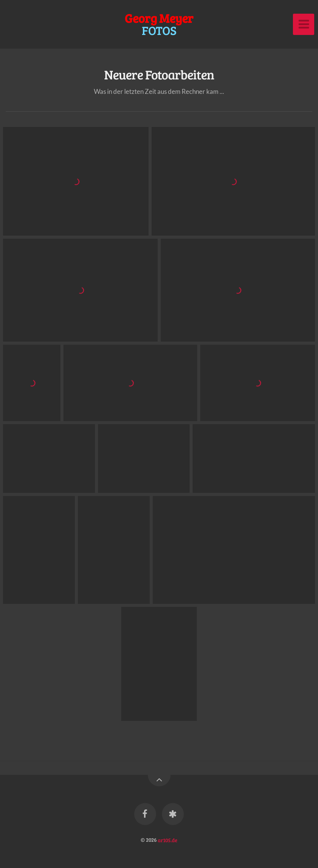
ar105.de (168, 839)
